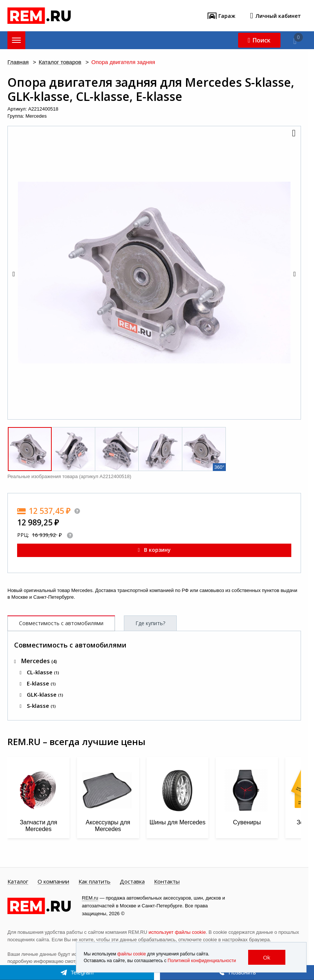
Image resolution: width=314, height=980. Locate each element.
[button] (293, 134)
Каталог (18, 882)
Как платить (94, 882)
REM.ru (90, 898)
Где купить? (150, 623)
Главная (18, 62)
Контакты (167, 882)
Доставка (132, 882)
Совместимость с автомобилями (61, 623)
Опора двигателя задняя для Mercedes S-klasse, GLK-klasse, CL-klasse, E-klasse (151, 90)
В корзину (154, 550)
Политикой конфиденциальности (202, 961)
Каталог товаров (60, 62)
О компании (53, 882)
